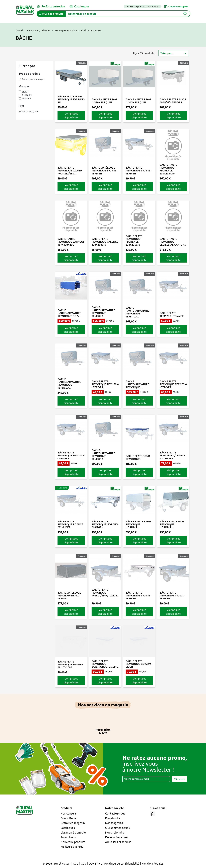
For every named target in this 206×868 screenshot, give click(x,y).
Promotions (68, 837)
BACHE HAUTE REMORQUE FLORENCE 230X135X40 (168, 169)
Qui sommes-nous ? (118, 828)
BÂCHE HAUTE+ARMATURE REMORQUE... (137, 384)
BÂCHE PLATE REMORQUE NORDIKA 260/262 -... (105, 524)
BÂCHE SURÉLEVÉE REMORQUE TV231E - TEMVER (104, 171)
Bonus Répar (69, 818)
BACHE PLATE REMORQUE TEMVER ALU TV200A (70, 664)
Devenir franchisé (116, 837)
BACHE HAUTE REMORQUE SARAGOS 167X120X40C (71, 242)
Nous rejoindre (115, 832)
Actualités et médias (118, 842)
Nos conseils (69, 813)
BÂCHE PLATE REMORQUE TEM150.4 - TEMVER (105, 384)
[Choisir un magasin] (176, 6)
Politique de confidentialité (122, 863)
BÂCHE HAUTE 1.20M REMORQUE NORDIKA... (138, 524)
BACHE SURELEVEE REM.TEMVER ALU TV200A (69, 596)
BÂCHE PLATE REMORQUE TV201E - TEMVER (138, 596)
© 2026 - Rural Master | (58, 863)
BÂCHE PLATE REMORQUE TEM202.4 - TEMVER (71, 455)
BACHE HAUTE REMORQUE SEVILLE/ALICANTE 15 (173, 242)
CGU (76, 863)
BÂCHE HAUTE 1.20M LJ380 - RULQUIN (104, 101)
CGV (84, 863)
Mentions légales (152, 863)
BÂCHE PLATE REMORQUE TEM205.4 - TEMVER (173, 384)
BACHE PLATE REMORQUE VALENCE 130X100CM (105, 242)
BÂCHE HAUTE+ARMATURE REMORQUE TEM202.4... (103, 455)
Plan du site (113, 818)
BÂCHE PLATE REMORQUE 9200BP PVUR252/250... (70, 171)
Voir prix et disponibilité (71, 115)
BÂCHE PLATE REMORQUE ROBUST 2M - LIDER (70, 524)
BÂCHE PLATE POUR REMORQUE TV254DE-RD (71, 99)
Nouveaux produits (73, 842)
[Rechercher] (128, 14)
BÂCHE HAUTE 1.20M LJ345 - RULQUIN (138, 101)
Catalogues (79, 6)
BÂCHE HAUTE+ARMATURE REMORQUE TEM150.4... (69, 383)
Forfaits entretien (51, 6)
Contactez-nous (115, 813)
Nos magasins (114, 823)
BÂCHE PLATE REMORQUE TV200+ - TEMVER (172, 596)
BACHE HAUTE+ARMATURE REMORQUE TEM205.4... (103, 312)
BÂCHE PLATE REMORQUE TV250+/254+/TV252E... (105, 594)
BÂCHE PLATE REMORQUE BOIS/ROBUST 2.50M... (105, 664)
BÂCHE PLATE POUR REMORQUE (138, 457)
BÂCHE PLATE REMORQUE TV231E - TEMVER (138, 171)
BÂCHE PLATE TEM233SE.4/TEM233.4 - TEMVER (173, 455)
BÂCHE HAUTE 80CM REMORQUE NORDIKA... (172, 524)
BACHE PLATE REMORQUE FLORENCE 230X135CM (134, 240)
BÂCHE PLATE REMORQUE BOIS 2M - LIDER (139, 664)
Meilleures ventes (72, 847)
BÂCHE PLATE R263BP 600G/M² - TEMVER (173, 101)
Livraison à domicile (73, 832)
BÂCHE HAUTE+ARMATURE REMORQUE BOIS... (69, 313)
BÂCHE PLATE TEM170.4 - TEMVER (172, 314)
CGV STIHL (95, 863)
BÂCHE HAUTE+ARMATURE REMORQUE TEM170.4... (137, 312)
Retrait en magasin (73, 823)
